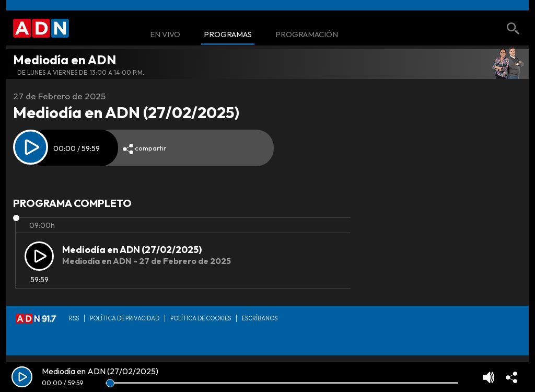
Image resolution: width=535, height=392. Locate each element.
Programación (307, 35)
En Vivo (165, 35)
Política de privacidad (125, 318)
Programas (228, 35)
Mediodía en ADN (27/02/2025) (132, 250)
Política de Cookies (201, 318)
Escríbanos (260, 318)
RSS (74, 318)
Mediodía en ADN (65, 60)
